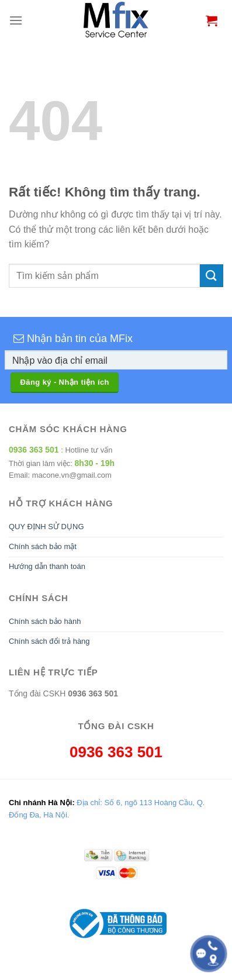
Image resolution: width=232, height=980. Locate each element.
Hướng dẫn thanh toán (47, 566)
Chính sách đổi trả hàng (49, 641)
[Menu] (16, 20)
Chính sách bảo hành (45, 621)
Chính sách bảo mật (43, 546)
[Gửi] (212, 276)
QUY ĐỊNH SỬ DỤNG (46, 527)
